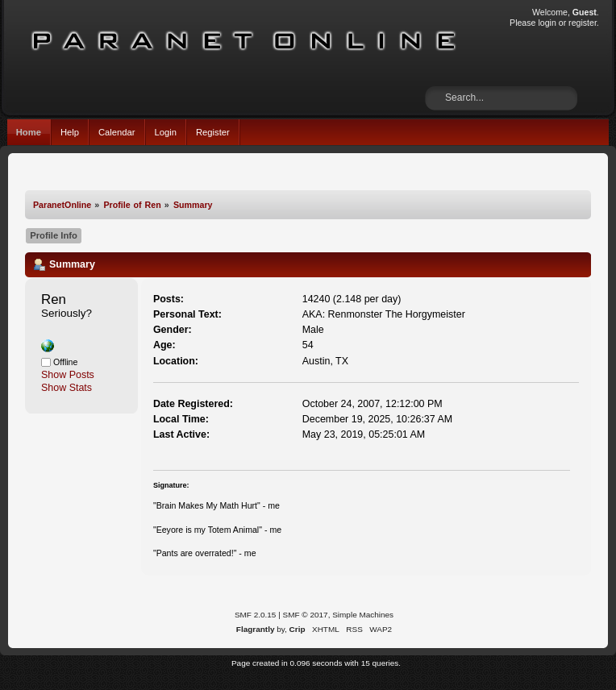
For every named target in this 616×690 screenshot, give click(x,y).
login (547, 23)
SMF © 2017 (306, 615)
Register (213, 132)
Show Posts (68, 375)
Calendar (117, 132)
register (583, 23)
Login (166, 132)
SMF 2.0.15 (256, 615)
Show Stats (67, 388)
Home (29, 132)
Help (70, 132)
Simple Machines (363, 615)
